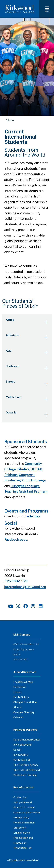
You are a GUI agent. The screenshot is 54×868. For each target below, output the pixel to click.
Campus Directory (24, 712)
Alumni (17, 707)
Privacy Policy (21, 818)
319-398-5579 (16, 581)
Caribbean (12, 366)
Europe (11, 382)
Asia (9, 351)
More (10, 120)
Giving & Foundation (25, 702)
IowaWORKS (21, 755)
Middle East (14, 397)
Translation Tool (23, 848)
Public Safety (21, 697)
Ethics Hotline (22, 833)
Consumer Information (27, 812)
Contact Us (20, 797)
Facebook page (16, 540)
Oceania (11, 413)
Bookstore (20, 687)
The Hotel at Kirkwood (27, 770)
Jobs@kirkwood (23, 802)
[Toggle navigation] (47, 9)
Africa (10, 320)
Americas (12, 335)
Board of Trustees (24, 807)
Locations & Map (23, 682)
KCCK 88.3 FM (22, 760)
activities (33, 516)
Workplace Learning (25, 775)
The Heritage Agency (26, 765)
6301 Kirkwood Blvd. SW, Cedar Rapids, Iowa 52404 (26, 649)
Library (17, 692)
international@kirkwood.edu (25, 587)
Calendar (18, 717)
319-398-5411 (21, 660)
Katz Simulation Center (27, 740)
